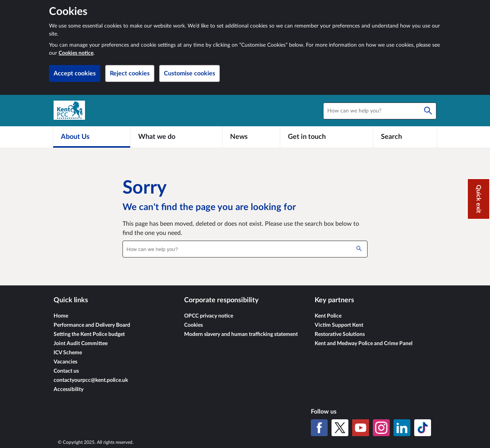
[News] (251, 137)
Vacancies (65, 362)
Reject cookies (130, 73)
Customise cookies (189, 73)
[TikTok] (423, 428)
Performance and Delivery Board (92, 325)
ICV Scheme (68, 353)
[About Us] (92, 137)
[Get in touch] (327, 137)
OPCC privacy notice (209, 316)
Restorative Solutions (340, 334)
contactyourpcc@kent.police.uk (91, 380)
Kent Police (328, 316)
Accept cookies (75, 73)
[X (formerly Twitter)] (340, 428)
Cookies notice (76, 53)
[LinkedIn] (402, 428)
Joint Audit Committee (81, 344)
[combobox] (380, 111)
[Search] (428, 111)
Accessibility (69, 389)
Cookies (194, 325)
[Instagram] (381, 428)
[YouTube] (361, 428)
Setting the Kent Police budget (89, 334)
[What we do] (176, 137)
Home (61, 316)
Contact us (66, 371)
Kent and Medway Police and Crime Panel (363, 344)
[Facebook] (319, 428)
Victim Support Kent (339, 325)
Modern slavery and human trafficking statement (241, 334)
